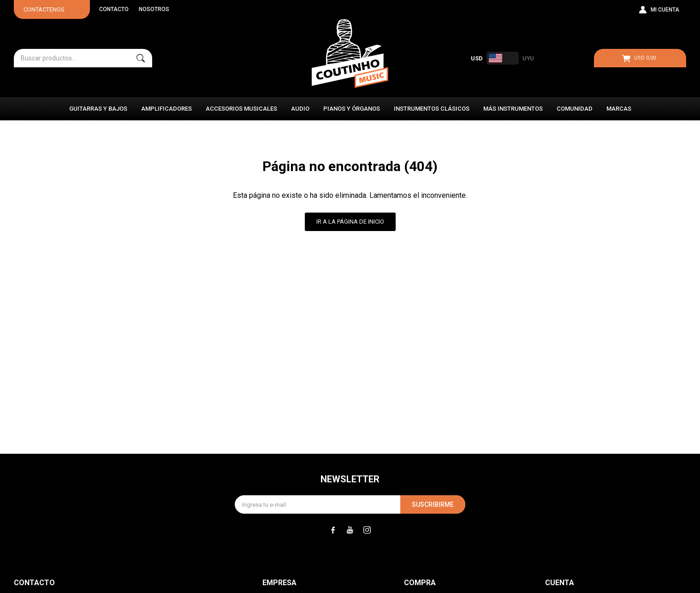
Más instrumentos (513, 109)
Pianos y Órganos (352, 109)
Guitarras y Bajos (98, 109)
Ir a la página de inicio (350, 222)
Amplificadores (166, 109)
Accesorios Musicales (241, 109)
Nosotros (154, 9)
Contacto (114, 9)
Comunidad (575, 109)
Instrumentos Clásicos (432, 109)
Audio (300, 109)
